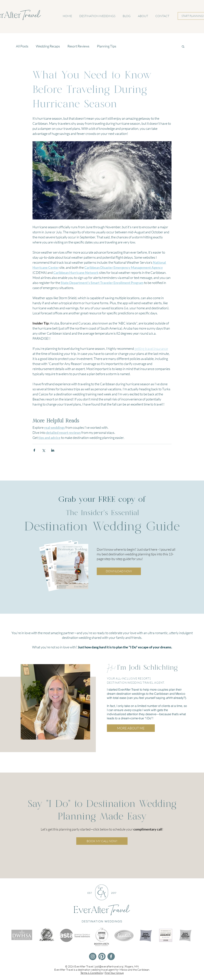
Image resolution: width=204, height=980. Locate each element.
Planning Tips (107, 46)
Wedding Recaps (48, 46)
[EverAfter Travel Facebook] (111, 956)
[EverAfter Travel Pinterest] (102, 956)
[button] (183, 46)
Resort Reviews (78, 46)
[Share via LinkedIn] (53, 450)
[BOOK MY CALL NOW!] (102, 841)
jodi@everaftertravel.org (109, 966)
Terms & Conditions (92, 973)
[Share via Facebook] (34, 450)
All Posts (22, 46)
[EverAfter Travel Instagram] (93, 956)
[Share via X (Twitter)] (43, 450)
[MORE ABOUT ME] (131, 728)
